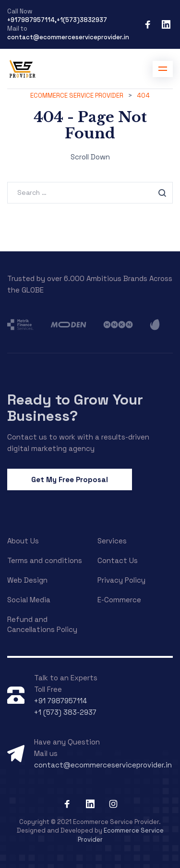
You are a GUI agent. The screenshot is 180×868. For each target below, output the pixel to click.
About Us (23, 541)
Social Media (29, 600)
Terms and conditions (45, 560)
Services (112, 541)
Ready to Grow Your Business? (75, 408)
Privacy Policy (121, 580)
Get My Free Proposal (70, 479)
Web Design (27, 580)
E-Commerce (119, 600)
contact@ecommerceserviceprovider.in (68, 37)
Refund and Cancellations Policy (42, 624)
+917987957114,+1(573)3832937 (57, 20)
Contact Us (118, 560)
